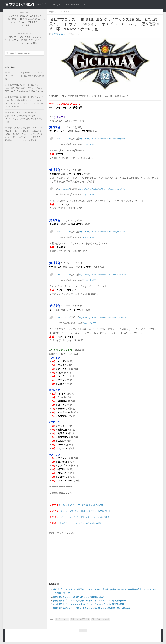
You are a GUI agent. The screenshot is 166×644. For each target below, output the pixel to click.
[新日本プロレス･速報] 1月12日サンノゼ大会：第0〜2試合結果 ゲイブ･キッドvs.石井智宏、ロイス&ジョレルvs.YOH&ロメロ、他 (25, 88)
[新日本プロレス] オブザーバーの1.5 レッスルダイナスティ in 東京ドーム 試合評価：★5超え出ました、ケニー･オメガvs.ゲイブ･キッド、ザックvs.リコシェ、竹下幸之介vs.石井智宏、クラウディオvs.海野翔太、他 (24, 134)
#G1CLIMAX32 (65, 139)
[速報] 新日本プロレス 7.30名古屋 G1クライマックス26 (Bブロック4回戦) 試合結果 (96, 604)
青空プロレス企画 (59, 34)
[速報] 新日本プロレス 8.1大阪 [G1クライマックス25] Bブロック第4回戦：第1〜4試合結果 (100, 608)
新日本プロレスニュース (61, 12)
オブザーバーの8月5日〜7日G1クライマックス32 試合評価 (89, 517)
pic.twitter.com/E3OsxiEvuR (124, 317)
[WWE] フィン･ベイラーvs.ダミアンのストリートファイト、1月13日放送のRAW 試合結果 (25, 76)
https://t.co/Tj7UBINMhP (93, 139)
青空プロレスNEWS (22, 5)
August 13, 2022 (91, 144)
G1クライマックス (62, 619)
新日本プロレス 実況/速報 (80, 619)
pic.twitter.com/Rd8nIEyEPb (125, 274)
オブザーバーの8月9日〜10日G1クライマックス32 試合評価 (90, 511)
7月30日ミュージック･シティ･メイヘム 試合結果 (84, 523)
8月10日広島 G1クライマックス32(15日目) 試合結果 (86, 505)
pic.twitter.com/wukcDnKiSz (125, 189)
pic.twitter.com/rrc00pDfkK (124, 139)
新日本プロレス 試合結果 (100, 619)
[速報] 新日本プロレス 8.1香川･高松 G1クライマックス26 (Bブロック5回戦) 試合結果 (97, 600)
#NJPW (108, 139)
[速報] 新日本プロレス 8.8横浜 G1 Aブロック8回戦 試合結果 (84, 597)
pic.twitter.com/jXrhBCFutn (124, 232)
